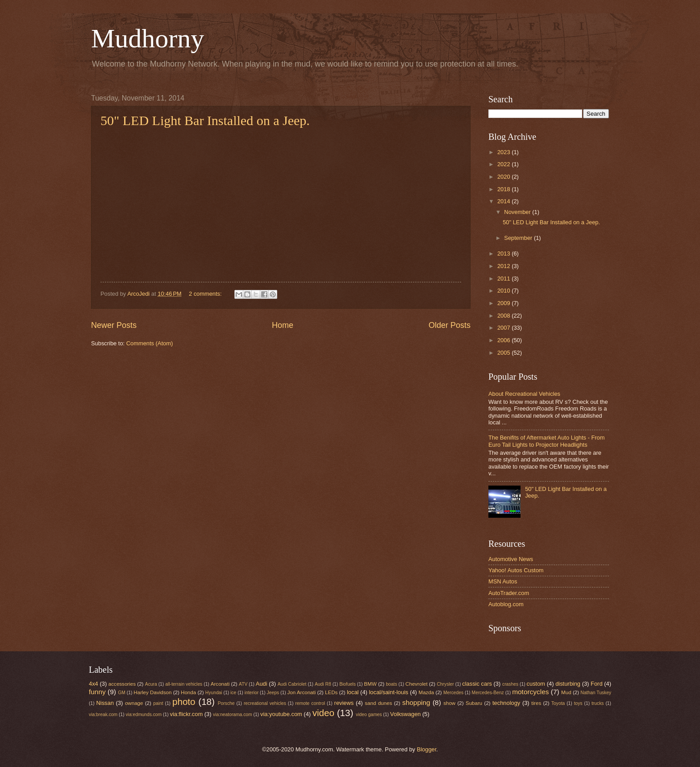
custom (536, 684)
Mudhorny (148, 38)
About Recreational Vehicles (524, 394)
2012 (504, 266)
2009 (504, 303)
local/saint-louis (388, 692)
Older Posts (450, 325)
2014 (504, 201)
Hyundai (214, 693)
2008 (504, 316)
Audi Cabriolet (292, 684)
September (519, 238)
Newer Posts (114, 325)
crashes (510, 684)
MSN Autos (503, 581)
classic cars (477, 684)
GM (122, 693)
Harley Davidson (152, 692)
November (518, 212)
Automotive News (511, 559)
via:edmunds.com (144, 715)
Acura (151, 684)
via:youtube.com (281, 714)
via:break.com (103, 715)
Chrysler (445, 684)
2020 (504, 177)
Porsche (226, 703)
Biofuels (348, 684)
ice (233, 693)
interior (252, 693)
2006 (504, 340)
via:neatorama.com (233, 715)
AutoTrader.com (509, 593)
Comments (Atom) (150, 343)
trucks (598, 703)
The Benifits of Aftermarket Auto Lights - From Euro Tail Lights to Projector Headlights (546, 441)
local (353, 692)
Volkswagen (406, 714)
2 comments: (206, 294)
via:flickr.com (187, 714)
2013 (504, 254)
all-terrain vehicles (184, 684)
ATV (243, 684)
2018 (504, 189)
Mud (566, 692)
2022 (504, 164)
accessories (122, 684)
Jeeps (273, 693)
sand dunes (378, 703)
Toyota (558, 703)
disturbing (568, 684)
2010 (504, 291)
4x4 (94, 684)
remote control (310, 703)
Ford (596, 684)
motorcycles (530, 692)
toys (578, 703)
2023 (504, 152)
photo (184, 702)
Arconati (220, 684)
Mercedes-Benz (488, 693)
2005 (504, 353)
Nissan (105, 703)
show (449, 703)
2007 (504, 328)
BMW (370, 684)
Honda (188, 692)
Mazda (427, 692)
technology (506, 703)
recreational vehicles (265, 703)
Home (283, 325)
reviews (344, 703)
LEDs (331, 692)
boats (391, 684)
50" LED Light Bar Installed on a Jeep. (205, 120)
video (323, 713)
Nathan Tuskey (596, 693)
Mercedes (453, 693)
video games (369, 715)
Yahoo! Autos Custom (516, 570)
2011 (504, 279)
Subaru (474, 703)
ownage (134, 703)
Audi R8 (323, 684)
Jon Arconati (302, 692)
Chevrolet (417, 684)
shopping (416, 702)
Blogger (427, 749)
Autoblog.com (506, 604)
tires (536, 703)
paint (158, 703)
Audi (262, 684)
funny (97, 692)
